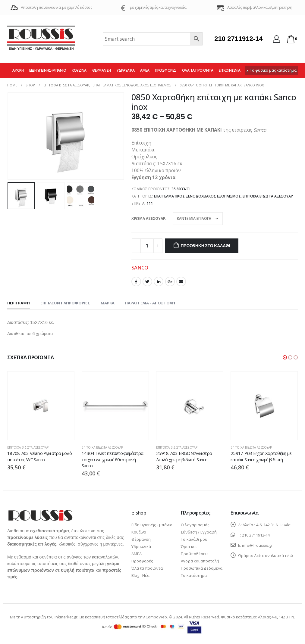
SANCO (140, 268)
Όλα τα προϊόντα (198, 70)
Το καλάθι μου (194, 539)
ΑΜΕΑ (145, 70)
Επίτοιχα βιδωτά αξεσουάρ (268, 196)
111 (150, 203)
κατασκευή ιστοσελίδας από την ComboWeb (126, 617)
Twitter (147, 282)
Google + (170, 282)
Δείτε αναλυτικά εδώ (274, 555)
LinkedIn (159, 282)
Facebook (136, 282)
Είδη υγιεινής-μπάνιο (48, 70)
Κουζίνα (79, 70)
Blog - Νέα (141, 575)
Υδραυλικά (126, 70)
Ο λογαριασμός (195, 525)
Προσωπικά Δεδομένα (202, 568)
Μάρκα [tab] (108, 303)
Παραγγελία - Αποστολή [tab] (150, 303)
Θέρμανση (102, 70)
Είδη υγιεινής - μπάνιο (152, 525)
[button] (285, 357)
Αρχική (18, 70)
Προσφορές (166, 70)
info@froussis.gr (257, 545)
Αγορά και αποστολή (200, 561)
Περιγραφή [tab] (19, 303)
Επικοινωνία (230, 70)
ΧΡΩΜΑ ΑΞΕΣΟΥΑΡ (148, 218)
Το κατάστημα (194, 575)
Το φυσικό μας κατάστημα (272, 70)
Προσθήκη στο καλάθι (205, 246)
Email (181, 282)
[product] (41, 406)
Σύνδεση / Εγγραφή (199, 532)
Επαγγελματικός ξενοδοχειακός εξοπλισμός (197, 196)
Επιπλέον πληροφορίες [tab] (65, 303)
